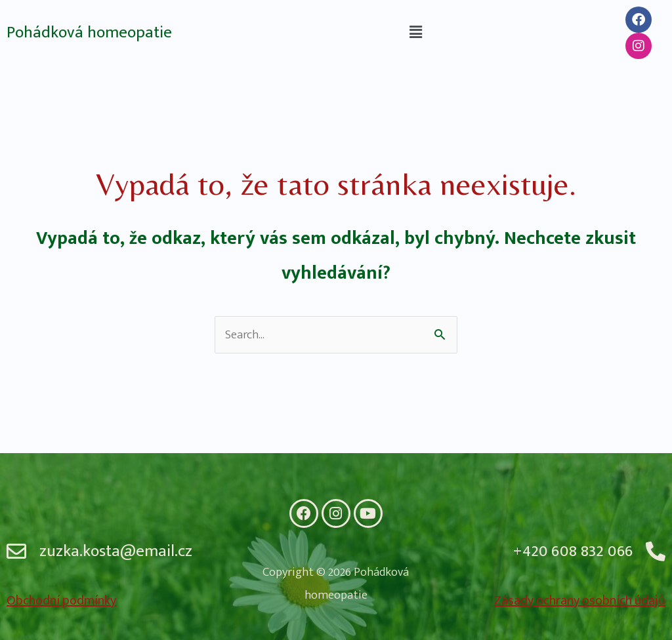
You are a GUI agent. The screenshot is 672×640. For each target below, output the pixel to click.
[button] (415, 32)
